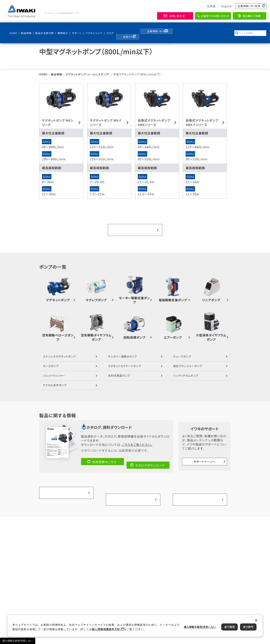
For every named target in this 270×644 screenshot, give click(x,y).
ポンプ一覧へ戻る (135, 228)
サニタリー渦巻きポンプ (123, 352)
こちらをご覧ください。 (137, 440)
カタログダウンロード (150, 457)
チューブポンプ (182, 352)
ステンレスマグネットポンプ (59, 352)
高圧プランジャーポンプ (188, 362)
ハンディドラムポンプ (186, 371)
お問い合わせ (177, 16)
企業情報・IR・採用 (249, 6)
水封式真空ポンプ (119, 371)
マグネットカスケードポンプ (125, 362)
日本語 (211, 6)
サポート (73, 28)
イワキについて (89, 28)
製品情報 (25, 28)
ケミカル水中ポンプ (55, 381)
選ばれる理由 (199, 476)
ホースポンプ (51, 362)
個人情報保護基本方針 (106, 629)
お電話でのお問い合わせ (215, 16)
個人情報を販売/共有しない (18, 641)
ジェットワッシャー (54, 371)
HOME (13, 28)
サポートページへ (205, 457)
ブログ (104, 28)
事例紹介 (60, 28)
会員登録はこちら (104, 457)
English (226, 6)
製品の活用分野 (42, 28)
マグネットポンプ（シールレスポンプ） (88, 74)
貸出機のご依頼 (252, 16)
